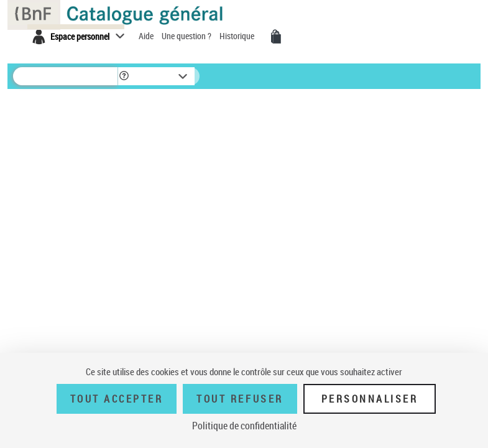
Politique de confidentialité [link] (244, 426)
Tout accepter (117, 399)
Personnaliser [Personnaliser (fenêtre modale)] (370, 399)
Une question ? (187, 36)
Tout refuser (240, 399)
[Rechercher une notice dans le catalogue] (65, 76)
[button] (124, 76)
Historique (238, 36)
